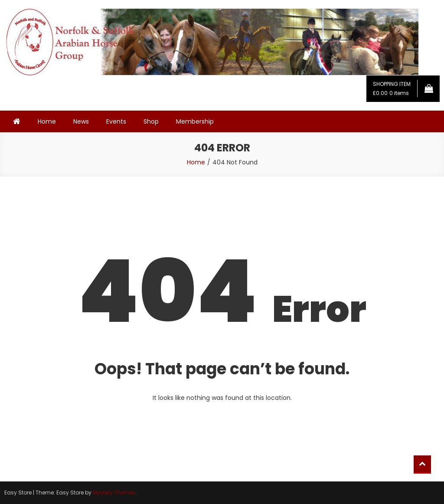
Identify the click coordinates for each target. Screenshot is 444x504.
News (81, 121)
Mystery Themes (114, 493)
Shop (151, 121)
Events (116, 121)
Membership (195, 121)
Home (47, 121)
